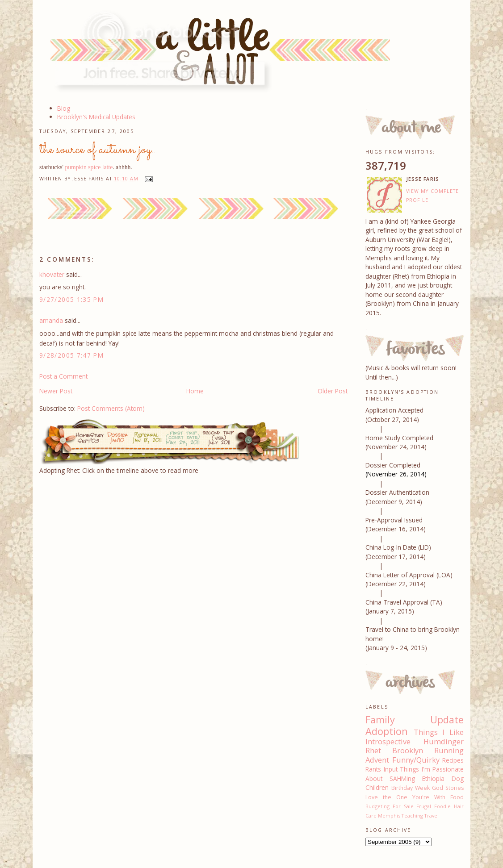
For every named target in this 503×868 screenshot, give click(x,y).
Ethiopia (433, 778)
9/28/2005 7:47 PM (71, 355)
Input (391, 769)
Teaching (412, 816)
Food (457, 797)
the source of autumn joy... (99, 150)
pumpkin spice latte (89, 167)
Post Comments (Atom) (111, 408)
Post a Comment (63, 376)
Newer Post (56, 391)
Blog (64, 108)
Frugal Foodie (434, 806)
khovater (52, 274)
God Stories (448, 788)
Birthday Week (411, 788)
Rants (373, 769)
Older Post (333, 391)
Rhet (373, 751)
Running (449, 751)
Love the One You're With (405, 797)
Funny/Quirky (416, 760)
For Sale (403, 806)
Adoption (387, 731)
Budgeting (377, 806)
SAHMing (402, 778)
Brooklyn (408, 751)
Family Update (415, 720)
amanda (51, 320)
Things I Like (439, 732)
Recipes (453, 760)
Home (195, 391)
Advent (377, 760)
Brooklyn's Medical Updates (96, 117)
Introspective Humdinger (415, 742)
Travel (432, 816)
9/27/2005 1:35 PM (71, 299)
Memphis (389, 816)
